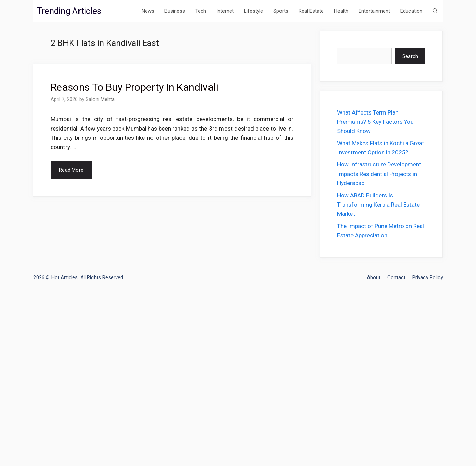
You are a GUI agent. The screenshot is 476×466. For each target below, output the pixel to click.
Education (411, 11)
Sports (281, 11)
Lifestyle (254, 11)
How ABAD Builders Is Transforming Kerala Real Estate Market (378, 205)
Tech (201, 11)
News (148, 11)
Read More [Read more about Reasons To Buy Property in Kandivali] (71, 170)
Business (175, 11)
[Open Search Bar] (435, 11)
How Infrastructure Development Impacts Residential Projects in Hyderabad (379, 174)
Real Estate (311, 11)
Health (341, 11)
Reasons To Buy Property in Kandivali (134, 87)
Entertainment (374, 11)
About (374, 277)
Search (410, 56)
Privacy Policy (428, 277)
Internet (225, 11)
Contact (396, 277)
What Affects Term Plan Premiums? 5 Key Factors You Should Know (375, 122)
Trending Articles (69, 11)
